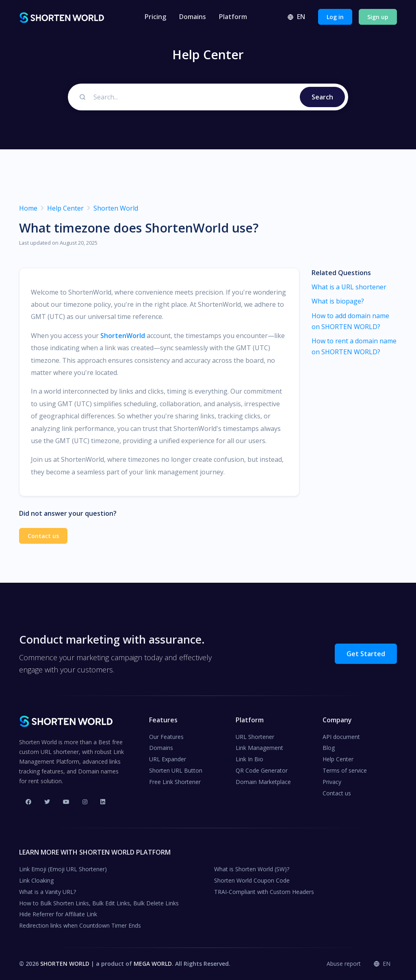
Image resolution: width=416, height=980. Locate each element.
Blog (329, 748)
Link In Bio (249, 759)
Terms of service (345, 770)
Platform (233, 17)
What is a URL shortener (349, 287)
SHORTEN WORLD (65, 964)
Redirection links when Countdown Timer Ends (80, 925)
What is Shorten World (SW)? (252, 869)
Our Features (166, 737)
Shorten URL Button (176, 770)
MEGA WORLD (153, 964)
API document (341, 737)
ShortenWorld (123, 336)
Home (28, 208)
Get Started (366, 654)
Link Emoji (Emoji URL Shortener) (63, 869)
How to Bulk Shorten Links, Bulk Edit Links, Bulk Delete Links (99, 903)
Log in (335, 17)
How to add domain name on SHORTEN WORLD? (350, 321)
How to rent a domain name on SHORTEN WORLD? (354, 346)
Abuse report (344, 964)
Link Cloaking (36, 880)
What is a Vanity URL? (48, 892)
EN (296, 17)
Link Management (259, 748)
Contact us (43, 536)
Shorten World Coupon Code (252, 880)
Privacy (332, 782)
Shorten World (116, 208)
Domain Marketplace (263, 782)
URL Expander (168, 759)
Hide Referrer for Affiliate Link (58, 914)
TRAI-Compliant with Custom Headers (264, 892)
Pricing (155, 17)
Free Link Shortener (175, 782)
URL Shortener (255, 737)
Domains (193, 17)
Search (322, 97)
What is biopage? (338, 301)
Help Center (65, 208)
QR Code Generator (262, 770)
